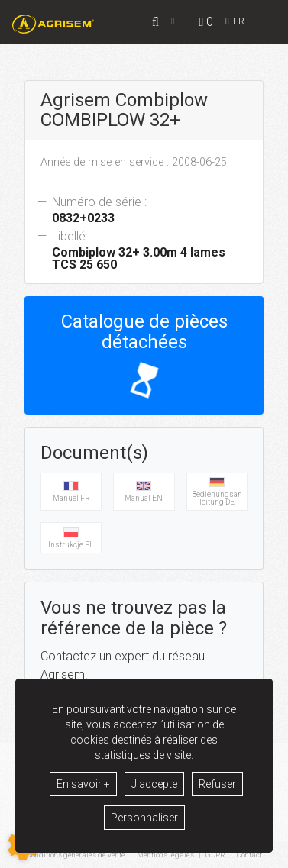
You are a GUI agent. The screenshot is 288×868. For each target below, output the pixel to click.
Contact (249, 855)
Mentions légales (165, 855)
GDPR (215, 855)
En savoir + (83, 784)
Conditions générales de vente (76, 855)
